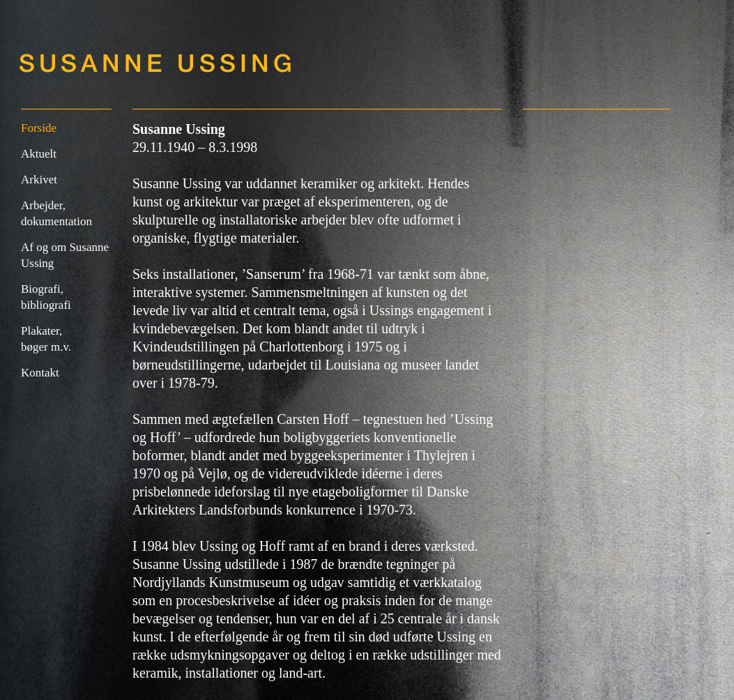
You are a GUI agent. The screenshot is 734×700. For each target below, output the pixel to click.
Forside (39, 128)
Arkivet (39, 180)
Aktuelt (39, 154)
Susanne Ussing (157, 63)
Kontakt (40, 373)
